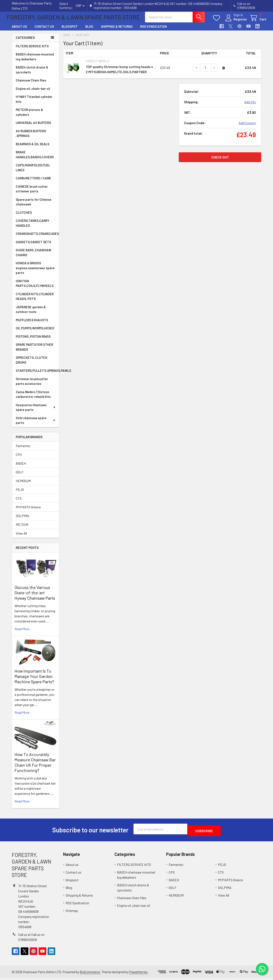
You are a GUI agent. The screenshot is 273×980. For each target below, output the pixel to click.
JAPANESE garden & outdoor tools (31, 313)
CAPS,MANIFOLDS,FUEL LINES (33, 171)
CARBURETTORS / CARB (33, 182)
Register (235, 22)
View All (21, 537)
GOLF (20, 476)
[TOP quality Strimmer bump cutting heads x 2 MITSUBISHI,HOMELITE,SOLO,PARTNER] (205, 71)
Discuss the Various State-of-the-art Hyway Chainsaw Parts (35, 596)
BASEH (21, 467)
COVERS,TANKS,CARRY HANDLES (33, 227)
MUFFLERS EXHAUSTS (32, 324)
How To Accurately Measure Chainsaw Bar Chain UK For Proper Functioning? (35, 766)
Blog (89, 30)
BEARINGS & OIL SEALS (33, 148)
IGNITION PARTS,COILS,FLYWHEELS (35, 287)
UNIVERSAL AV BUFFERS (33, 126)
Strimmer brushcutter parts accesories (32, 385)
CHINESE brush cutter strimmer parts (32, 193)
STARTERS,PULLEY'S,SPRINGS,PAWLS (37, 374)
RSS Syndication (153, 30)
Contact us (44, 30)
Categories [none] (25, 41)
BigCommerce (90, 974)
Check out (220, 161)
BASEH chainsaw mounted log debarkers (35, 60)
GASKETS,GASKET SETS (33, 246)
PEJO (20, 493)
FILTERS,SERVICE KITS (32, 50)
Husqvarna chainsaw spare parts (36, 411)
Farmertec (23, 450)
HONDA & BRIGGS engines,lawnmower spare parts (35, 272)
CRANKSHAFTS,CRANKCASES (37, 237)
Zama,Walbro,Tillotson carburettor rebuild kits (33, 398)
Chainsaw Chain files (31, 84)
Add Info (250, 106)
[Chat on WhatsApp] (261, 968)
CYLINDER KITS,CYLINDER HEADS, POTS (35, 300)
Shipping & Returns (117, 30)
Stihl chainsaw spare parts (36, 424)
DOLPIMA (23, 520)
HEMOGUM (23, 485)
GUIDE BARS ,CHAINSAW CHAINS (33, 256)
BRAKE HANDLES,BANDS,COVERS (35, 158)
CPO (19, 458)
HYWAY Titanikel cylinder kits (34, 103)
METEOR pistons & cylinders (29, 116)
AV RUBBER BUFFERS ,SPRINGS (31, 137)
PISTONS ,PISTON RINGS (33, 340)
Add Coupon (247, 127)
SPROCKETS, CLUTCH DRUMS (32, 364)
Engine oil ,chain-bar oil (33, 92)
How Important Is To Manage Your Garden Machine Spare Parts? (34, 680)
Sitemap (72, 912)
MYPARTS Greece (28, 511)
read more (22, 633)
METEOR (22, 528)
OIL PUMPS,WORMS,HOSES (35, 332)
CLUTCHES (24, 216)
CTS (19, 502)
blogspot (70, 30)
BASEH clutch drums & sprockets (32, 73)
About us (19, 30)
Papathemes (138, 974)
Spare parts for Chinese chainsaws (34, 206)
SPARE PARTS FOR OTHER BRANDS (34, 351)
